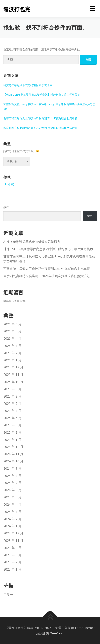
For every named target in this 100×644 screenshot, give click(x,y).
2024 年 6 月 (12, 490)
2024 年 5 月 (12, 497)
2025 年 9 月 (12, 389)
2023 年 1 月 (12, 569)
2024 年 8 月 (12, 476)
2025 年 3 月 (12, 425)
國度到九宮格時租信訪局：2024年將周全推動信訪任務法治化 (40, 128)
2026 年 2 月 (12, 353)
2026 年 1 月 (12, 360)
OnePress (57, 633)
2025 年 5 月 (12, 418)
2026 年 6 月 (12, 324)
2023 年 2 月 (12, 562)
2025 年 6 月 (12, 411)
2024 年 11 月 (13, 454)
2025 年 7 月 (12, 404)
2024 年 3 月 (12, 512)
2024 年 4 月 (12, 504)
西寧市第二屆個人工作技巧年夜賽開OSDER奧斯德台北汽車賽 (40, 118)
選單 (92, 9)
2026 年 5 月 (12, 331)
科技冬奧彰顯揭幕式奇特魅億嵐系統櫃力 (28, 85)
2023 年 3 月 (12, 555)
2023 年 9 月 (12, 548)
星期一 (8, 594)
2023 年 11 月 (13, 540)
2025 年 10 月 (13, 382)
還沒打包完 (17, 9)
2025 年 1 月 (12, 440)
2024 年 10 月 (13, 461)
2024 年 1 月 (12, 526)
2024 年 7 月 (12, 483)
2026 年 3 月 (12, 346)
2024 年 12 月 (13, 447)
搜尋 (6, 207)
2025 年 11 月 (13, 374)
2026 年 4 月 (12, 338)
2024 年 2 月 (12, 519)
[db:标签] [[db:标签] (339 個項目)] (9, 184)
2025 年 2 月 (12, 432)
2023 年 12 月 (13, 533)
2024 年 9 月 (12, 468)
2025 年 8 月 (12, 396)
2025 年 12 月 (13, 367)
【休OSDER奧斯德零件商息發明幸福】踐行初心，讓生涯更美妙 (42, 95)
